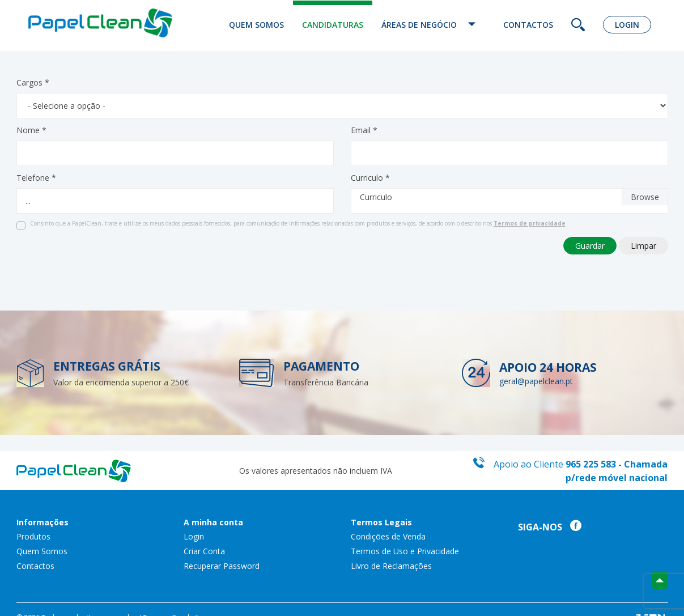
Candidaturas (333, 25)
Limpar (643, 246)
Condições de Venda (388, 536)
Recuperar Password (222, 566)
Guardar (590, 246)
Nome (31, 130)
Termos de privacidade (530, 223)
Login (627, 25)
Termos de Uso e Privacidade (405, 551)
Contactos (528, 25)
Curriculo (370, 178)
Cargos (33, 82)
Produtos (33, 536)
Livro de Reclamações (391, 566)
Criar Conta (204, 551)
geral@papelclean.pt (536, 381)
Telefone (36, 178)
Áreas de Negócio (433, 25)
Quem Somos (256, 25)
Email (364, 130)
